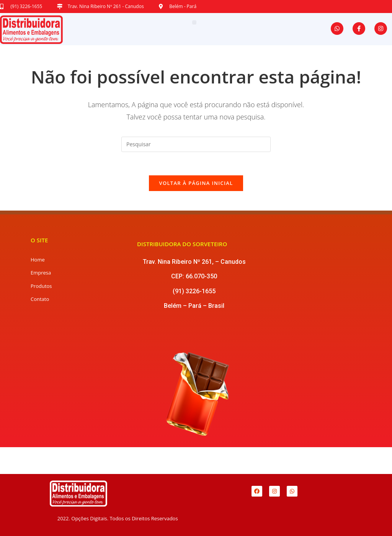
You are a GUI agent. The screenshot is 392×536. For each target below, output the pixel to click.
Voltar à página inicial (196, 183)
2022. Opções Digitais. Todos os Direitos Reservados (118, 518)
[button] (194, 22)
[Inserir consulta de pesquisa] (196, 144)
